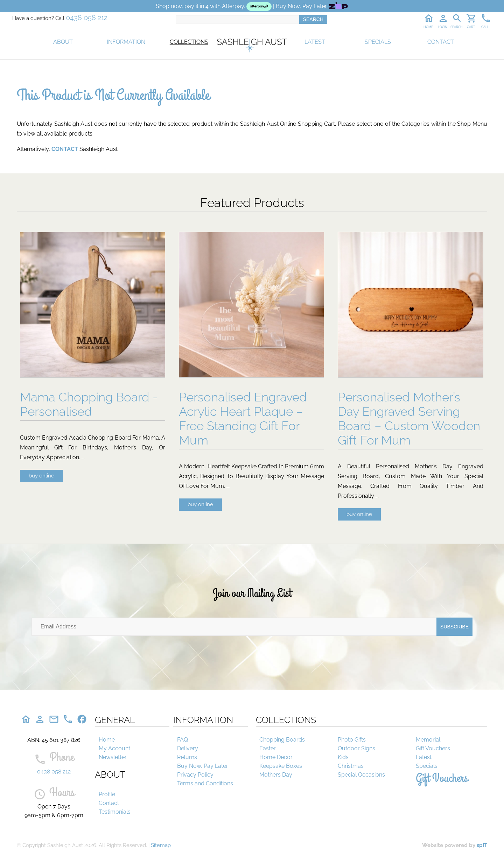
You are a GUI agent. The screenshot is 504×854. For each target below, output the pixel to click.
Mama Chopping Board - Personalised (89, 404)
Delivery (188, 748)
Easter (268, 748)
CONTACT (441, 42)
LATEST (315, 42)
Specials (427, 766)
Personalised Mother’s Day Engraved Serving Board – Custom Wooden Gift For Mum (409, 419)
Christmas (351, 766)
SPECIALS (378, 42)
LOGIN (443, 27)
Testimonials (115, 812)
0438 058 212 (87, 18)
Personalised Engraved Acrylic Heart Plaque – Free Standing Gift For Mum (243, 419)
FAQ (183, 740)
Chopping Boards (282, 740)
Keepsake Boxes (281, 766)
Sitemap (161, 845)
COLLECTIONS (189, 42)
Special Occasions (361, 775)
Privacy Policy (195, 775)
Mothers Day (276, 775)
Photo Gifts (352, 740)
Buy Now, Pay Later (203, 766)
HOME (428, 27)
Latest (424, 757)
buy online (41, 476)
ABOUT (63, 42)
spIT (482, 845)
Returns (187, 757)
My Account (114, 748)
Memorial (428, 740)
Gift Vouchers (433, 748)
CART (471, 27)
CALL (485, 27)
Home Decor (276, 757)
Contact (109, 803)
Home (107, 740)
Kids (343, 757)
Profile (107, 794)
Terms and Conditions (205, 783)
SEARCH (457, 27)
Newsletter (113, 757)
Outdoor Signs (356, 748)
